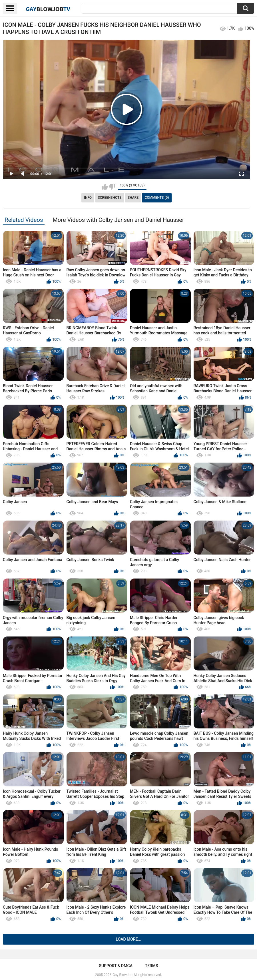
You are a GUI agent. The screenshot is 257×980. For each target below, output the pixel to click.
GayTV (48, 9)
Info (88, 198)
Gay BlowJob (123, 975)
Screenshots (110, 198)
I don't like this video (112, 187)
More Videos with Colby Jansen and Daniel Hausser (118, 220)
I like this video (105, 187)
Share (133, 198)
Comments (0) (157, 198)
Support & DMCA (116, 966)
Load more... (129, 939)
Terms (152, 966)
